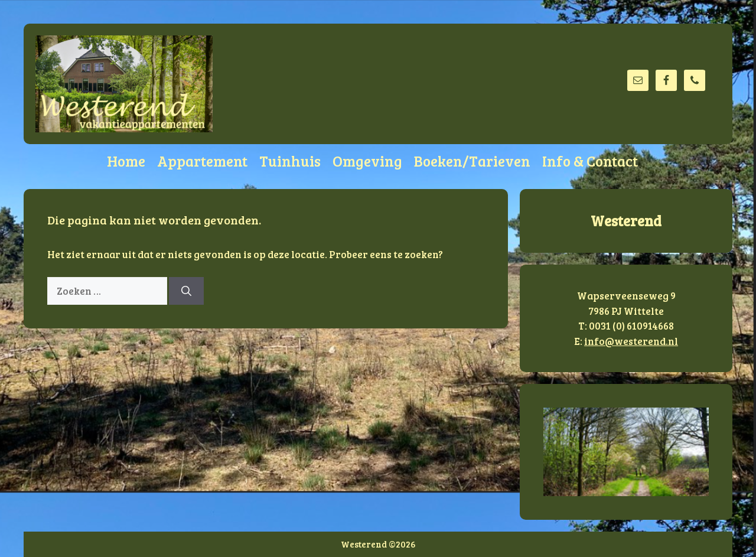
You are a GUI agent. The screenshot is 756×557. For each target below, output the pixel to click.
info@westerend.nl (631, 341)
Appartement (202, 161)
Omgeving (367, 161)
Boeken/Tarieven (472, 161)
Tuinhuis (290, 161)
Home (126, 161)
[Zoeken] (186, 291)
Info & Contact (590, 161)
